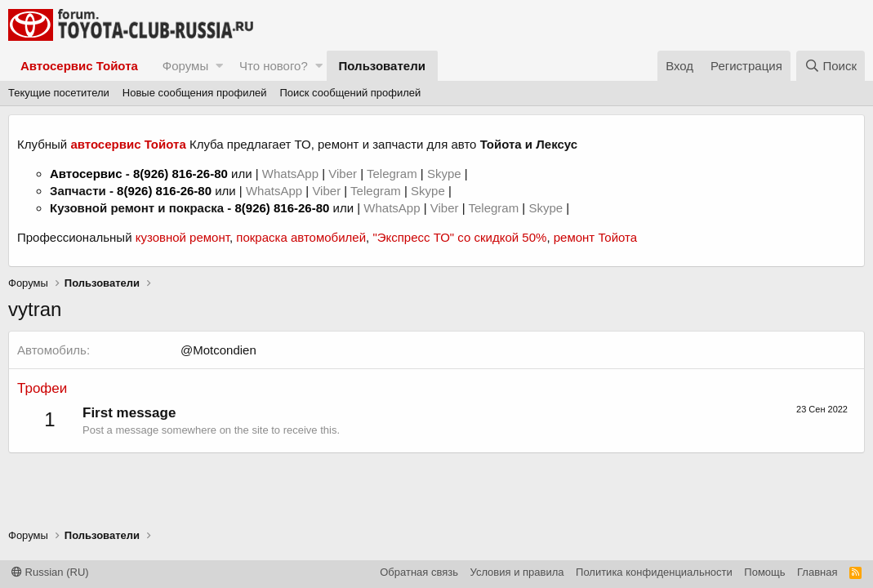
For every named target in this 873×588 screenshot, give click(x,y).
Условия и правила (517, 572)
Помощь (764, 572)
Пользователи (382, 66)
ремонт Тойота (595, 237)
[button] (219, 66)
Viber (343, 174)
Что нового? (274, 66)
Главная (817, 572)
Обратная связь (419, 572)
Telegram (394, 174)
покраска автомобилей (301, 237)
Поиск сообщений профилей (350, 93)
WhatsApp (292, 174)
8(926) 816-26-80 (180, 174)
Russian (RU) (50, 572)
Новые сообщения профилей (195, 93)
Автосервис (86, 174)
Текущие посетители (59, 93)
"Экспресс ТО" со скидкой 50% (459, 237)
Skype (446, 174)
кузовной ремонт (183, 237)
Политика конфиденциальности (654, 572)
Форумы (185, 66)
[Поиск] (831, 66)
